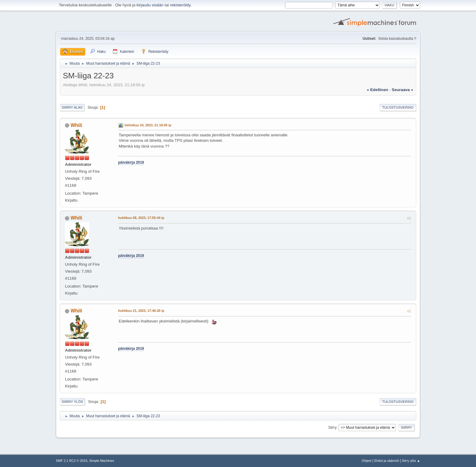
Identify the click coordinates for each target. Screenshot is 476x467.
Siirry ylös (72, 402)
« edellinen (377, 90)
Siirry (332, 428)
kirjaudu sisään (150, 5)
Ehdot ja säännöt (387, 461)
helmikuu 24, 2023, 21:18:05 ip (148, 125)
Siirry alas (72, 107)
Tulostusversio (398, 107)
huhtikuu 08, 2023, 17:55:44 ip (141, 218)
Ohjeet (366, 461)
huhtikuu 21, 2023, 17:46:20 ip (141, 311)
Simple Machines (102, 461)
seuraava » (403, 90)
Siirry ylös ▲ (411, 461)
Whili (76, 125)
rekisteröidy (180, 5)
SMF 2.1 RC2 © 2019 (71, 461)
